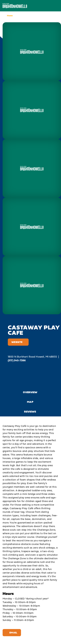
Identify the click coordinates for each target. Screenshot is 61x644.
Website (18, 342)
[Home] (15, 6)
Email (12, 633)
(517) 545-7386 (17, 360)
